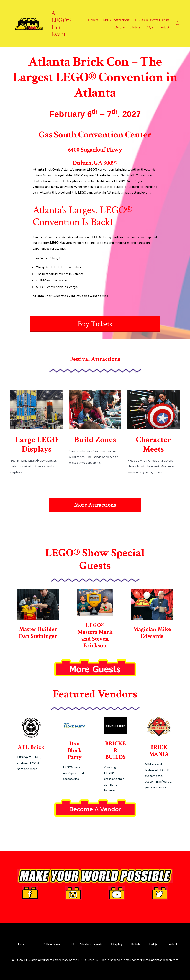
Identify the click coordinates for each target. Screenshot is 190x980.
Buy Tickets (95, 324)
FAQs (149, 27)
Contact (163, 27)
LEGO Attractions (117, 20)
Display (120, 27)
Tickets (93, 20)
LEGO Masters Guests (152, 20)
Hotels (135, 27)
